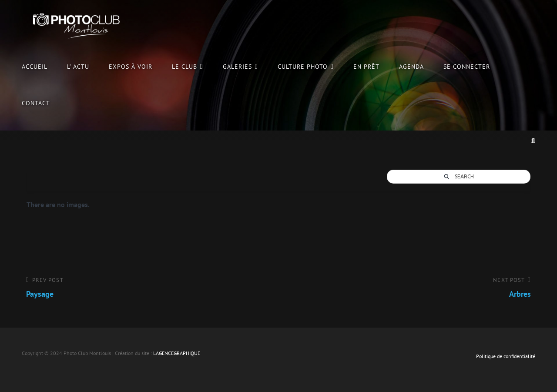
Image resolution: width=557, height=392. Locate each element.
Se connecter (467, 66)
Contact (36, 103)
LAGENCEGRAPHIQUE (177, 353)
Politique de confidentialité (506, 356)
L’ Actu (78, 66)
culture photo (303, 66)
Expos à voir (130, 66)
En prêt (366, 66)
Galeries (237, 66)
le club (185, 66)
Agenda (411, 66)
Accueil (35, 66)
